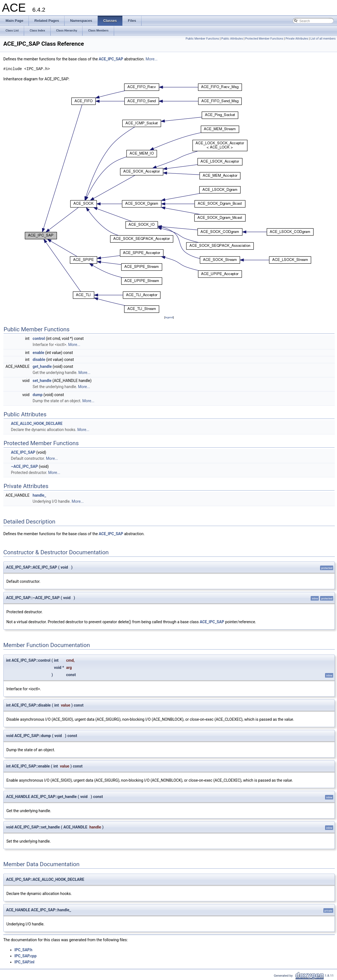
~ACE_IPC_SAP (24, 466)
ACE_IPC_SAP (111, 59)
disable (39, 360)
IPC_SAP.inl (24, 962)
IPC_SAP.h (23, 950)
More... (152, 59)
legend (169, 317)
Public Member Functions (202, 39)
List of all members (323, 39)
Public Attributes (232, 39)
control (39, 338)
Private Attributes (297, 39)
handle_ (39, 495)
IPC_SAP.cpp (25, 956)
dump (38, 395)
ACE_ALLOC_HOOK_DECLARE (37, 424)
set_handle (42, 381)
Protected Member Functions (264, 39)
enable (38, 353)
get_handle (42, 366)
